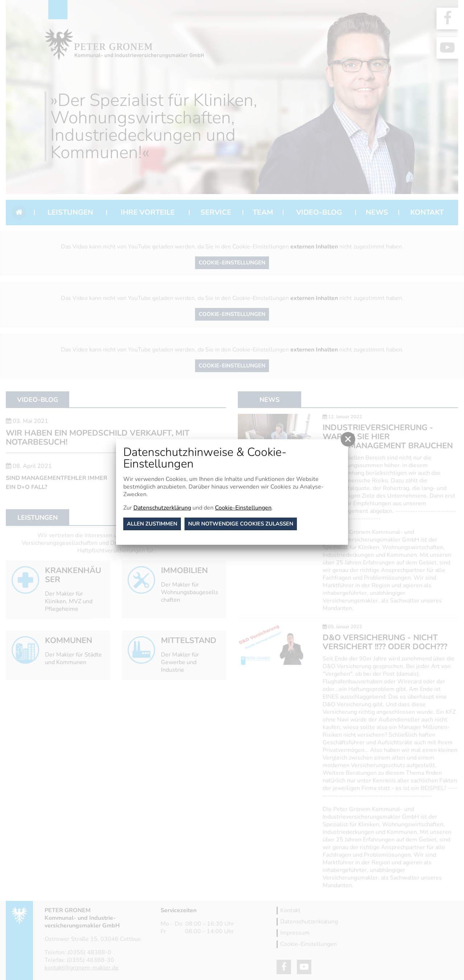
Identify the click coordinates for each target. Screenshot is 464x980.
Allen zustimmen (152, 524)
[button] (348, 439)
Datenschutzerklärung (162, 508)
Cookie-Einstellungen (243, 508)
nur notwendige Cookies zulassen (241, 524)
